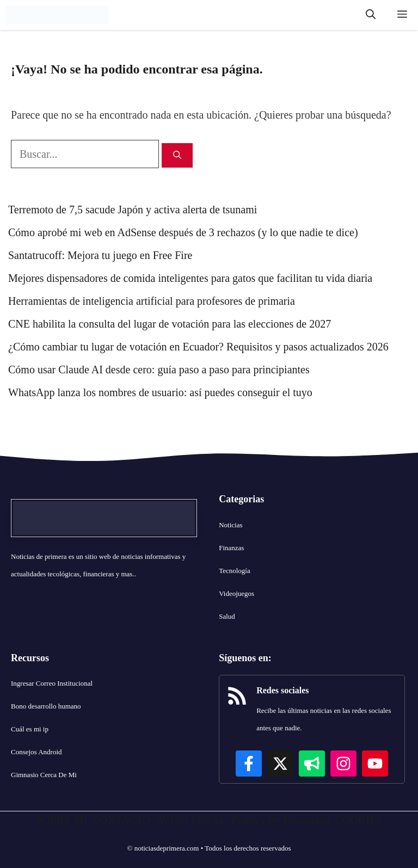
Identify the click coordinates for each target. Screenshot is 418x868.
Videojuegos (236, 593)
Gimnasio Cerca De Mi (44, 775)
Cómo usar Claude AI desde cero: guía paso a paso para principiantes (159, 370)
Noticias (230, 525)
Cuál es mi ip (30, 729)
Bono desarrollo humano (46, 706)
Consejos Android (36, 752)
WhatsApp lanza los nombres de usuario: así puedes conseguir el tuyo (160, 392)
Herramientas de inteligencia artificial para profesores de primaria (152, 301)
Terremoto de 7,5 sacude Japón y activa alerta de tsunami (133, 210)
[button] (371, 15)
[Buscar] (177, 155)
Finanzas (231, 548)
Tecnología (235, 571)
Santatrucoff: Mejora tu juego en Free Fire (100, 255)
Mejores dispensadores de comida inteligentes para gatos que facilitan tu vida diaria (190, 278)
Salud (227, 616)
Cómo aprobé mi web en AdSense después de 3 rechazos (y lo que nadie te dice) (183, 232)
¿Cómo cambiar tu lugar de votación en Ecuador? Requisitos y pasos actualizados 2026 (198, 347)
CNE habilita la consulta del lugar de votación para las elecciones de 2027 (170, 324)
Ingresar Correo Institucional (52, 683)
